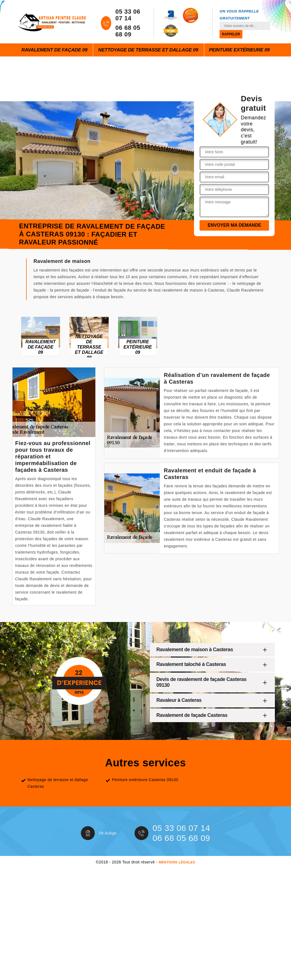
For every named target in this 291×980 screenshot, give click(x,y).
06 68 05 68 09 (128, 31)
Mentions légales (177, 862)
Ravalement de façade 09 (54, 50)
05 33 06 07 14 (128, 15)
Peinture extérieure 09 (239, 50)
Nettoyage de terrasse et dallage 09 (148, 50)
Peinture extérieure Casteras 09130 (145, 780)
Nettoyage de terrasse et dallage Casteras (58, 783)
